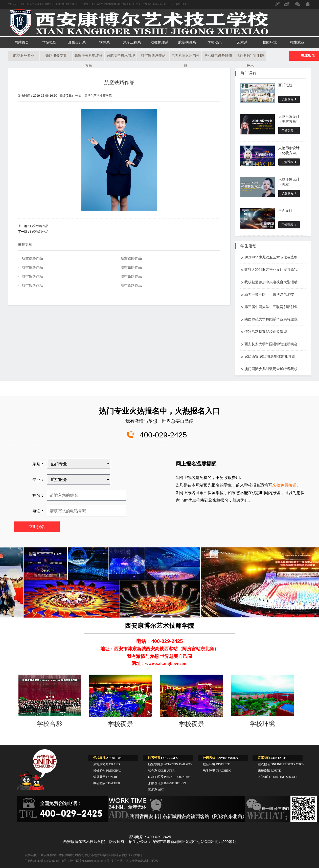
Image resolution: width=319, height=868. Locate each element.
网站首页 (22, 42)
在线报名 (281, 764)
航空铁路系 (187, 42)
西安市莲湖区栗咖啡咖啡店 (103, 855)
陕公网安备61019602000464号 (90, 861)
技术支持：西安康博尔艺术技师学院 (135, 861)
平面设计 (285, 211)
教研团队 (107, 783)
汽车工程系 (132, 42)
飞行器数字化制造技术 (250, 57)
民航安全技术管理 (121, 56)
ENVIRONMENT (222, 758)
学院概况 (49, 42)
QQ (307, 5)
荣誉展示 (105, 777)
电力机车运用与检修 (186, 57)
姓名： (38, 495)
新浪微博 (287, 7)
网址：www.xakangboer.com (159, 663)
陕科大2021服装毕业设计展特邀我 (269, 270)
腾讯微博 (277, 7)
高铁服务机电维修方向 (88, 57)
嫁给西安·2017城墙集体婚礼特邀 (268, 357)
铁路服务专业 (56, 56)
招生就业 (297, 42)
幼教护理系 (159, 42)
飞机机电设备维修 (218, 56)
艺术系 (242, 42)
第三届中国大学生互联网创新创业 (269, 307)
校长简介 (107, 771)
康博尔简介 (107, 764)
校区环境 (216, 764)
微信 (297, 7)
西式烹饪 (285, 85)
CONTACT (272, 758)
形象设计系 (77, 42)
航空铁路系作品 (153, 56)
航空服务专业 (24, 56)
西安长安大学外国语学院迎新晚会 (269, 344)
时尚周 (80, 855)
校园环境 (270, 42)
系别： (38, 464)
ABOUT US (107, 758)
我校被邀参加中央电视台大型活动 (269, 282)
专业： (38, 480)
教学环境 (217, 771)
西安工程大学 (131, 855)
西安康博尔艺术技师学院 (57, 855)
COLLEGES (163, 758)
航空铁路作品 (119, 82)
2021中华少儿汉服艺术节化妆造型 (269, 257)
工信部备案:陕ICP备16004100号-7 (47, 861)
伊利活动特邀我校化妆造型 (264, 332)
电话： (38, 511)
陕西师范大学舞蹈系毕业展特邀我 (269, 319)
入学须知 (278, 777)
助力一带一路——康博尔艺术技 (267, 295)
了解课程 (287, 99)
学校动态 (215, 42)
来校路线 (269, 771)
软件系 (104, 42)
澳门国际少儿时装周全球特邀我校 (269, 369)
